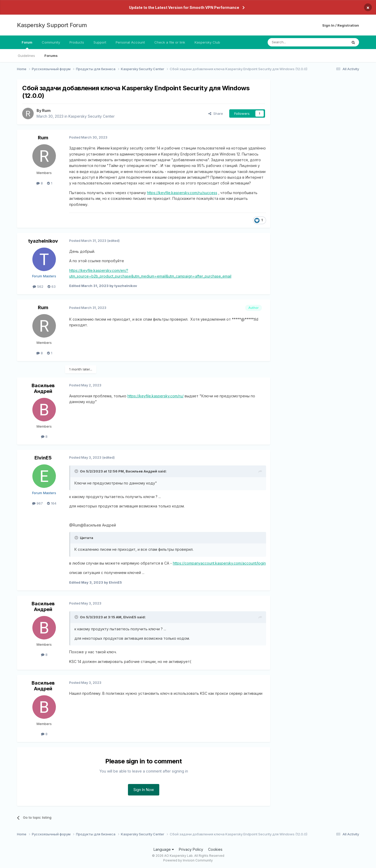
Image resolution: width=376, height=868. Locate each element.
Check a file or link (170, 42)
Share (216, 113)
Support (100, 42)
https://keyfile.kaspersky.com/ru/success (182, 193)
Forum (27, 45)
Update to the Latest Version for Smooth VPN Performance (184, 7)
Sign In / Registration (341, 25)
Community (51, 42)
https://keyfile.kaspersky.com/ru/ (155, 396)
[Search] (294, 42)
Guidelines (26, 56)
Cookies (215, 849)
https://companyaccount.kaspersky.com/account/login (219, 563)
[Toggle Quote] (77, 471)
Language (164, 849)
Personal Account (130, 42)
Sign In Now (144, 790)
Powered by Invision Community (188, 860)
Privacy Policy (191, 849)
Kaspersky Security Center (92, 116)
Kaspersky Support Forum (52, 25)
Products (77, 42)
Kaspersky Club (207, 42)
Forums (51, 56)
